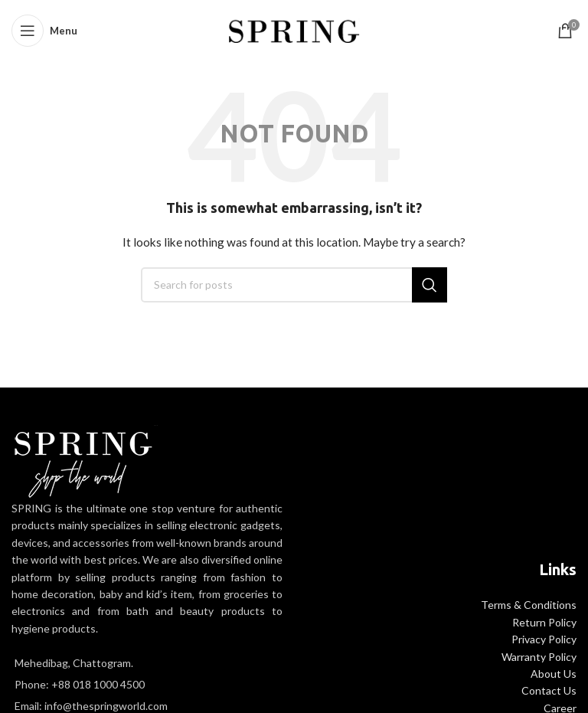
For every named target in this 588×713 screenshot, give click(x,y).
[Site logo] (294, 29)
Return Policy (544, 622)
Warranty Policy (539, 657)
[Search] (294, 285)
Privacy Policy (544, 639)
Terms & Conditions (529, 605)
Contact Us (549, 690)
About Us (554, 674)
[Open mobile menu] (44, 31)
